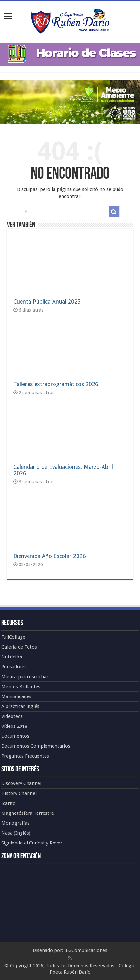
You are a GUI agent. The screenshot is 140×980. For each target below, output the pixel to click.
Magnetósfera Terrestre (28, 813)
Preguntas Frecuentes (25, 756)
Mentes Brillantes (21, 687)
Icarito (8, 803)
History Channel (19, 793)
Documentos (15, 736)
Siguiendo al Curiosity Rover (32, 843)
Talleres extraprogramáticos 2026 (56, 384)
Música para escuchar (25, 677)
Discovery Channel (21, 783)
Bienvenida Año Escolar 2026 (50, 556)
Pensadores (14, 667)
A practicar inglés (20, 706)
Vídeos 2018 (14, 726)
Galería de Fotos (19, 647)
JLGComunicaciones (86, 950)
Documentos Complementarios (36, 746)
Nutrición (12, 657)
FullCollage (13, 637)
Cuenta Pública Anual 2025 (47, 302)
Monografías (15, 823)
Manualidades (16, 696)
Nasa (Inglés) (16, 833)
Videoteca (12, 716)
